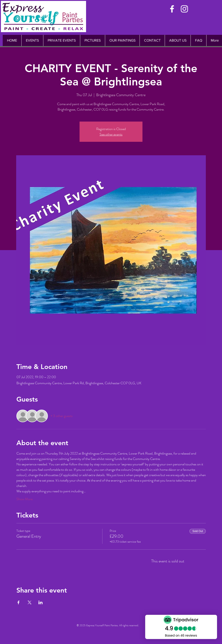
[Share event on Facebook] (19, 602)
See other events (111, 134)
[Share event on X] (30, 602)
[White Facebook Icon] (172, 9)
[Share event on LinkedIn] (41, 602)
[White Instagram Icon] (184, 9)
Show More (24, 499)
